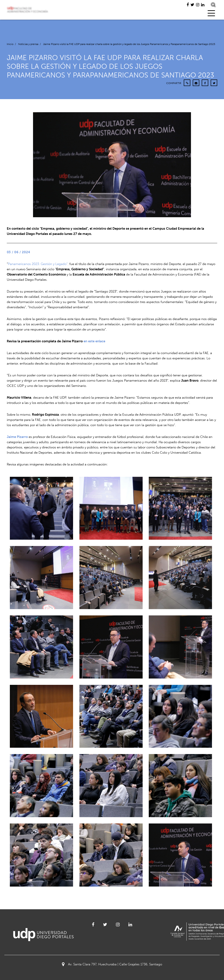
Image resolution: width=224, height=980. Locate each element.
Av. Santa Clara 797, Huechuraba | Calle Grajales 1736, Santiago (112, 964)
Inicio (10, 44)
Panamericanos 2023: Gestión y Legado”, (38, 264)
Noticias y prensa (28, 44)
